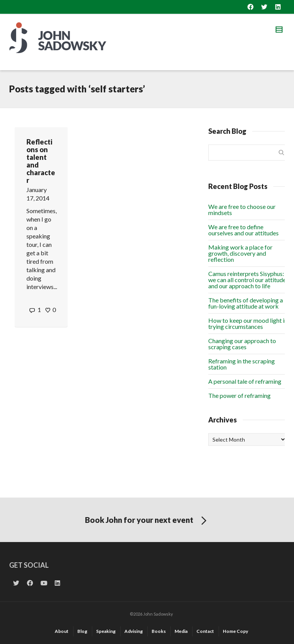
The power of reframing (239, 395)
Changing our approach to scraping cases (242, 344)
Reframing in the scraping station (242, 364)
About (62, 631)
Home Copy (235, 631)
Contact (205, 631)
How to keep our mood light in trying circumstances (248, 323)
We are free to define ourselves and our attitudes (243, 230)
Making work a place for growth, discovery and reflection (240, 253)
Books (159, 631)
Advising (134, 631)
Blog (82, 631)
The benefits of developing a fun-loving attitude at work (246, 303)
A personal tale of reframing (245, 381)
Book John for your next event (147, 521)
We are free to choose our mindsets (242, 209)
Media (181, 631)
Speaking (106, 631)
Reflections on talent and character (41, 161)
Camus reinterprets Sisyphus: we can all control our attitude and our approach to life (247, 280)
